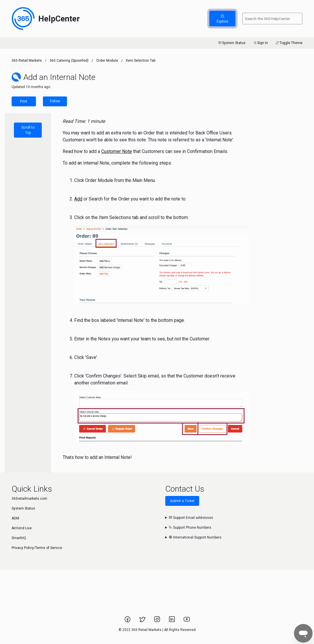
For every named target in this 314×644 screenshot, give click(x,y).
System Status (232, 43)
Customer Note (117, 151)
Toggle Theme (289, 43)
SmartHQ (19, 538)
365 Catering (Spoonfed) (69, 61)
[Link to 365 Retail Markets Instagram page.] (158, 621)
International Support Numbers (195, 537)
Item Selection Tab (141, 61)
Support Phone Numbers (190, 528)
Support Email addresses (191, 518)
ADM (15, 518)
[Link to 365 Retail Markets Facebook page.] (128, 621)
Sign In (260, 43)
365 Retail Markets (27, 61)
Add (78, 199)
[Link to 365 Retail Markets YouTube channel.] (187, 621)
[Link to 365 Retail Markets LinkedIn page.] (172, 621)
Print (24, 101)
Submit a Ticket (182, 501)
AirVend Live (22, 528)
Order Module (107, 61)
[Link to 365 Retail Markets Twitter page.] (143, 621)
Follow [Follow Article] (55, 101)
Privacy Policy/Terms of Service (37, 548)
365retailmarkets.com (29, 499)
